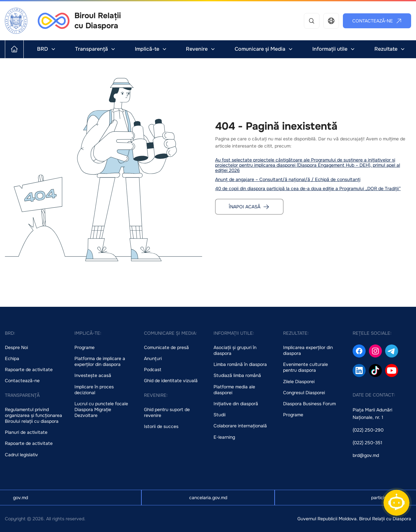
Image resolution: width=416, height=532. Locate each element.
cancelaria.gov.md (208, 498)
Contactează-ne (377, 21)
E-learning (224, 437)
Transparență (96, 49)
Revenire (201, 49)
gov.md (20, 498)
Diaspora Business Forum (309, 404)
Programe (84, 347)
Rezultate (390, 49)
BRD (47, 49)
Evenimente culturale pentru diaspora (305, 367)
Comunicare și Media (264, 49)
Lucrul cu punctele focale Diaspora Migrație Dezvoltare (101, 409)
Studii (220, 415)
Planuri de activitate (26, 432)
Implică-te (151, 49)
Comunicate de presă (166, 347)
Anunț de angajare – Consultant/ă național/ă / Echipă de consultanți (288, 179)
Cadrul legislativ (21, 455)
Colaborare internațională (240, 426)
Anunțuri (153, 358)
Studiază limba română (237, 375)
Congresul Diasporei (304, 393)
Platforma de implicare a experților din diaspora (100, 361)
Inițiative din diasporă (236, 404)
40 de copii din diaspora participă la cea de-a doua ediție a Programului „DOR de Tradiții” (308, 188)
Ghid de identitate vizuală (171, 381)
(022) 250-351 (367, 443)
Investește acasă (93, 375)
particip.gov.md (387, 498)
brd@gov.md (366, 455)
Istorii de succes (161, 426)
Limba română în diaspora (240, 364)
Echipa (12, 358)
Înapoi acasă (249, 207)
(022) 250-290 (368, 430)
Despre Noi (16, 347)
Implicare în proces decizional (94, 390)
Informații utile (334, 49)
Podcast (153, 370)
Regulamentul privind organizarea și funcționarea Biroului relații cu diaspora (33, 415)
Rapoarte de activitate (29, 370)
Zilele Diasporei (299, 382)
